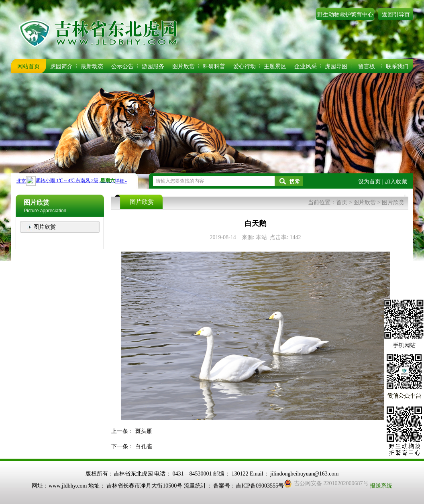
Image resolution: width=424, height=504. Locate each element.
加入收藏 (396, 182)
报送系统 (381, 486)
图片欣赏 (183, 66)
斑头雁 (144, 431)
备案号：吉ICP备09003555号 (249, 486)
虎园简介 (61, 66)
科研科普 (214, 66)
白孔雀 (144, 446)
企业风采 (306, 66)
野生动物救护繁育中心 (345, 15)
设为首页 (369, 182)
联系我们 (397, 66)
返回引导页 (396, 15)
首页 (342, 202)
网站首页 (29, 66)
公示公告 (122, 66)
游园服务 (153, 66)
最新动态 (92, 66)
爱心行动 (245, 66)
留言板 (367, 66)
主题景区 (275, 66)
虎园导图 (336, 66)
